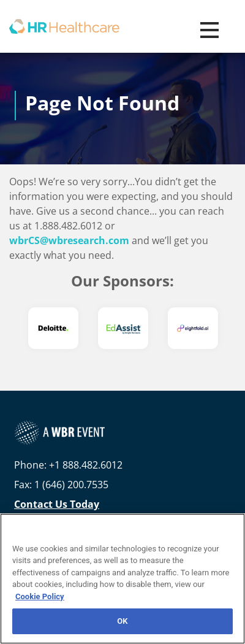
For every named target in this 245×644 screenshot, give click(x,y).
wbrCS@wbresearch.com (69, 240)
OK (122, 621)
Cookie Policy (40, 596)
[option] (53, 328)
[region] (123, 579)
